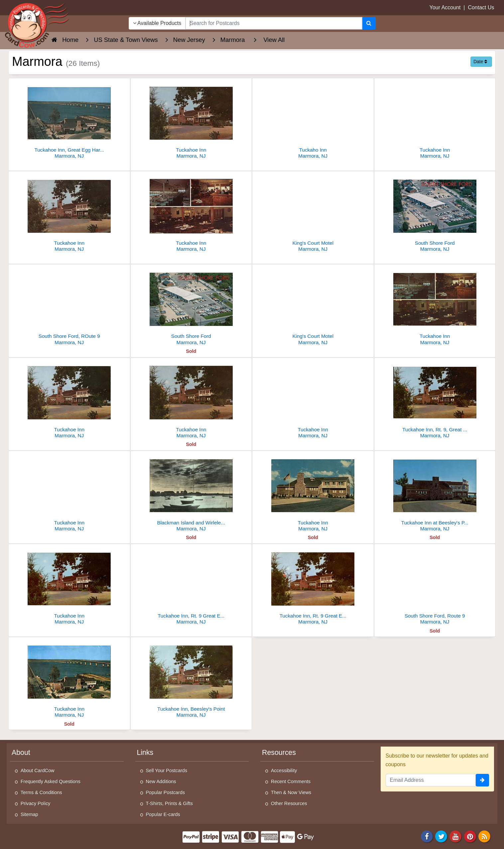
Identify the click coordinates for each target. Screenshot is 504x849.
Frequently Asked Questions (51, 781)
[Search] (369, 23)
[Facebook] (427, 836)
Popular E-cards (163, 814)
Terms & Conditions (41, 792)
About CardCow (38, 771)
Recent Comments (291, 781)
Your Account (445, 7)
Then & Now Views (291, 792)
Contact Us (481, 7)
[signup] (482, 780)
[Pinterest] (470, 836)
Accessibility (284, 771)
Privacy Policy (36, 803)
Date (480, 62)
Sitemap (29, 814)
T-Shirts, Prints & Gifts (170, 803)
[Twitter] (441, 836)
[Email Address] (431, 780)
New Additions (161, 781)
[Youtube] (456, 836)
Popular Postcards (166, 792)
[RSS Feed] (484, 836)
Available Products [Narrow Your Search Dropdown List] (157, 23)
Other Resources (289, 803)
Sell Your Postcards (167, 771)
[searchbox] (274, 23)
